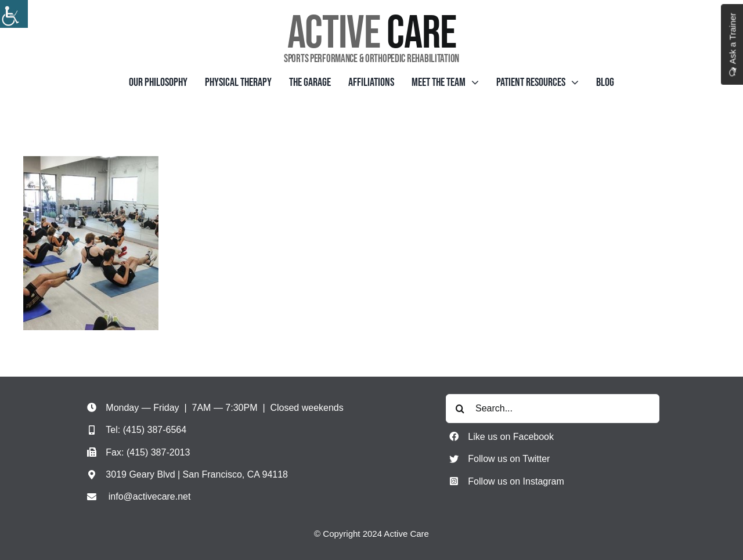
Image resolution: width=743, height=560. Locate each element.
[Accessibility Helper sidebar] (14, 14)
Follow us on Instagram (516, 481)
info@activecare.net (150, 496)
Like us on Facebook (511, 437)
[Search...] (553, 409)
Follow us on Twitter (509, 459)
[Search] (460, 409)
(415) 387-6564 (155, 430)
